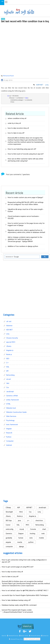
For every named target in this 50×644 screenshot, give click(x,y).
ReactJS (9, 433)
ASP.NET (40, 85)
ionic (31, 538)
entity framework (12, 400)
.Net (8, 383)
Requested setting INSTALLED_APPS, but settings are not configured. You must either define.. (26, 203)
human (21, 538)
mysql (22, 529)
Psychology (10, 420)
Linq (3, 19)
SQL (8, 367)
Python (9, 437)
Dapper (21, 534)
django (22, 547)
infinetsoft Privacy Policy (17, 639)
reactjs (20, 542)
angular (8, 542)
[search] (22, 257)
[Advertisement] (25, 49)
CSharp (8, 508)
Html (21, 512)
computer (9, 547)
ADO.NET (9, 330)
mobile (41, 538)
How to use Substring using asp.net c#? (22, 149)
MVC (28, 525)
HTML (8, 404)
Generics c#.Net (12, 396)
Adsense (9, 326)
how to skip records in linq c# (18, 128)
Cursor (8, 525)
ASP (19, 508)
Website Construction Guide (16, 412)
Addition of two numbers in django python (23, 246)
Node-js (9, 354)
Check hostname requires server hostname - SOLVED (24, 217)
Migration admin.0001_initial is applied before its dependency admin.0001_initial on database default (26, 231)
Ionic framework (12, 425)
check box (39, 521)
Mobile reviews (25, 636)
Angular (9, 429)
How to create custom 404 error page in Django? (25, 197)
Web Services (11, 416)
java (19, 521)
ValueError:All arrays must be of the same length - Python (26, 210)
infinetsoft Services (14, 636)
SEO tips (9, 521)
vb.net (9, 379)
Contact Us (46, 636)
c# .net (9, 321)
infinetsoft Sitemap (36, 636)
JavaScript (10, 392)
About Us (4, 636)
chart (44, 529)
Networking (10, 375)
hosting (33, 534)
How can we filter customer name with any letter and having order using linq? (25, 160)
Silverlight (9, 512)
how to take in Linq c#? (16, 133)
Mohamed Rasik (8, 76)
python (31, 542)
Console (33, 529)
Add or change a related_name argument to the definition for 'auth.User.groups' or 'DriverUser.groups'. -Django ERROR (25, 239)
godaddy (9, 538)
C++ (7, 363)
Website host (11, 408)
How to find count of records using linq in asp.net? (26, 154)
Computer (10, 441)
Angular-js (10, 350)
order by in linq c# (14, 123)
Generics (9, 534)
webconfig (9, 529)
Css (8, 387)
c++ (28, 521)
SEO (8, 359)
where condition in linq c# (17, 118)
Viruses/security (12, 338)
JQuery (9, 346)
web (43, 534)
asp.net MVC (11, 342)
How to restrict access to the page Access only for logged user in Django (26, 224)
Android (9, 445)
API (7, 371)
